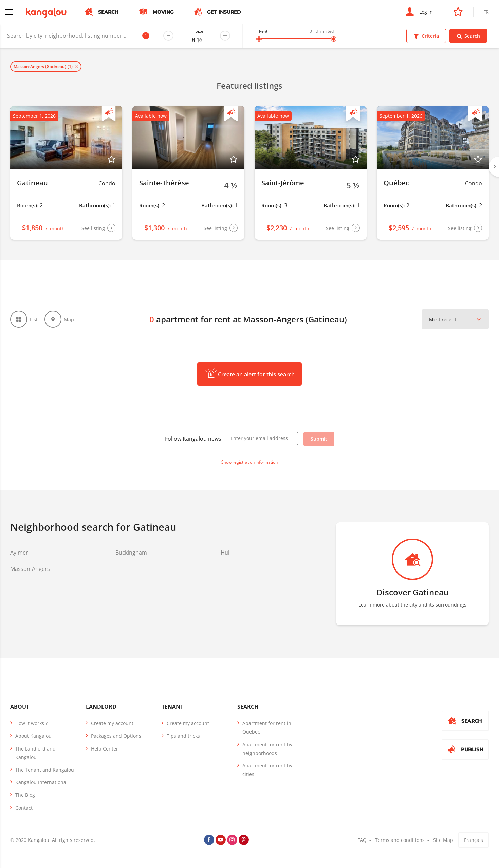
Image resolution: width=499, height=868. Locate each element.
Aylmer (19, 553)
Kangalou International (41, 782)
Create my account (112, 723)
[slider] (259, 39)
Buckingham (131, 553)
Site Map (443, 840)
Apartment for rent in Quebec (267, 727)
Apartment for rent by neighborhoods (267, 749)
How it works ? (31, 723)
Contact (24, 808)
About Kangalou (33, 736)
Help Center (105, 749)
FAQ (362, 840)
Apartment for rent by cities (267, 770)
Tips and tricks (183, 736)
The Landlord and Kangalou (35, 753)
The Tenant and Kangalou (45, 770)
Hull (226, 553)
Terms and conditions (400, 840)
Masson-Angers (30, 569)
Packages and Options (116, 736)
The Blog (25, 795)
